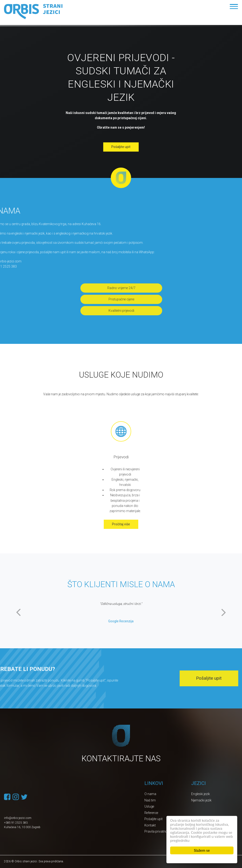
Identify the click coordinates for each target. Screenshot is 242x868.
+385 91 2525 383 (16, 823)
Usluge (149, 806)
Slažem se (202, 850)
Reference (151, 813)
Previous (18, 612)
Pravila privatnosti (158, 831)
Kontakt (150, 825)
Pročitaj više (121, 524)
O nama (150, 794)
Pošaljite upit (121, 147)
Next (224, 612)
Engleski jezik (201, 794)
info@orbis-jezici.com (18, 818)
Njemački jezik (201, 800)
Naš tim (150, 800)
